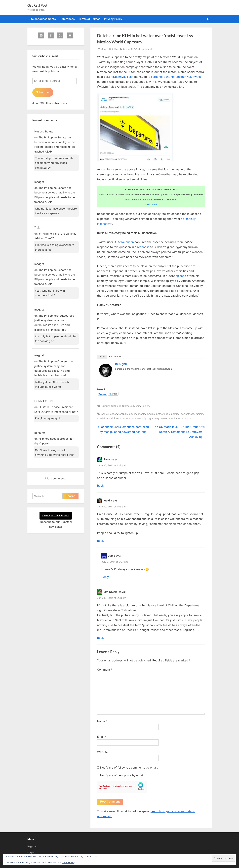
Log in (31, 852)
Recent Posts (115, 356)
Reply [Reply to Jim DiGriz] (101, 638)
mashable (140, 414)
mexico (151, 414)
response (143, 247)
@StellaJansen (124, 242)
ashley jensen (109, 414)
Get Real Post (37, 5)
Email (102, 737)
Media (137, 406)
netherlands (163, 414)
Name (102, 721)
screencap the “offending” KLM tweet (176, 77)
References (67, 19)
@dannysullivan (123, 77)
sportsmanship (138, 418)
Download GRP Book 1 (56, 516)
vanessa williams (170, 418)
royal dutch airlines (108, 418)
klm (131, 414)
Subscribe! (43, 92)
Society (146, 406)
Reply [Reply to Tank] (101, 486)
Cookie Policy (69, 862)
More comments (56, 478)
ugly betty (154, 418)
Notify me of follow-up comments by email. (129, 768)
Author (102, 356)
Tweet (103, 394)
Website (102, 752)
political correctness (183, 414)
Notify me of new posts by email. (122, 775)
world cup (187, 418)
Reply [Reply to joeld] (101, 541)
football (123, 414)
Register (32, 846)
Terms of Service (89, 19)
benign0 (128, 49)
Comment (105, 670)
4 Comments (146, 49)
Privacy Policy (113, 19)
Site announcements (42, 19)
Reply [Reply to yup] (105, 577)
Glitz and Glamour (122, 406)
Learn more (151, 204)
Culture (106, 406)
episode (181, 276)
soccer (124, 418)
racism (199, 414)
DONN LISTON (43, 401)
